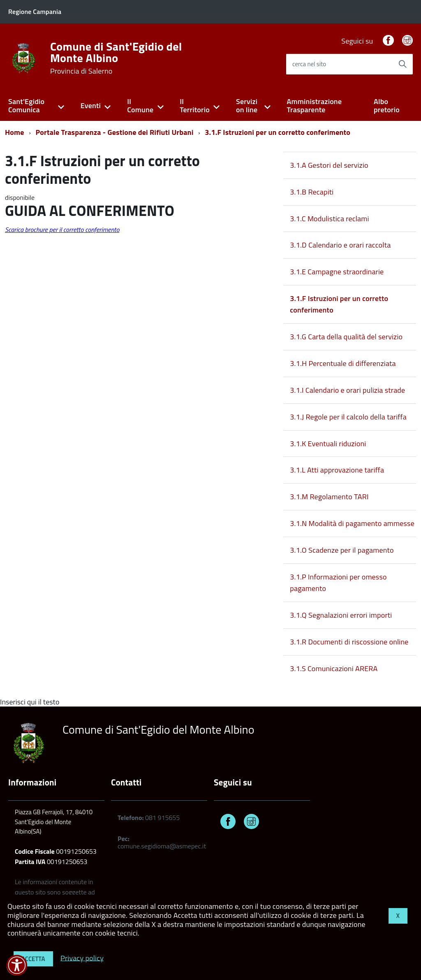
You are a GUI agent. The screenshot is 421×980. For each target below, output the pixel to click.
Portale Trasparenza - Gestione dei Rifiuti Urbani (115, 132)
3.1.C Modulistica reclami (329, 219)
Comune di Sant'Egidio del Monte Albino (116, 58)
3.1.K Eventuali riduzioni (328, 444)
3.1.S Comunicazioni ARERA (334, 668)
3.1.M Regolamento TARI (329, 497)
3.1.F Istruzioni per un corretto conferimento (278, 132)
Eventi (91, 105)
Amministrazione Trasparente (315, 106)
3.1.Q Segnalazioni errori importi (341, 615)
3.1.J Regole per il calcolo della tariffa (348, 417)
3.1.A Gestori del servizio (329, 165)
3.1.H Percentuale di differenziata (343, 363)
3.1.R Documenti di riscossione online (349, 642)
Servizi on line (247, 106)
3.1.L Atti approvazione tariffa (337, 470)
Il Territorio (195, 106)
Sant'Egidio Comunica (26, 106)
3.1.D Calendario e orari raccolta (340, 245)
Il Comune (140, 106)
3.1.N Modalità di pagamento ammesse (352, 523)
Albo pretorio (387, 106)
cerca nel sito (309, 64)
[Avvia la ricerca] (402, 64)
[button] (17, 965)
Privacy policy (82, 958)
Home (15, 132)
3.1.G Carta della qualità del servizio (346, 337)
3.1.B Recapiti (312, 192)
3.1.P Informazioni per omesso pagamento (338, 583)
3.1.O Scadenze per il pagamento (342, 550)
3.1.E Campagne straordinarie (337, 272)
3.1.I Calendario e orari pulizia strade (347, 390)
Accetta (33, 959)
